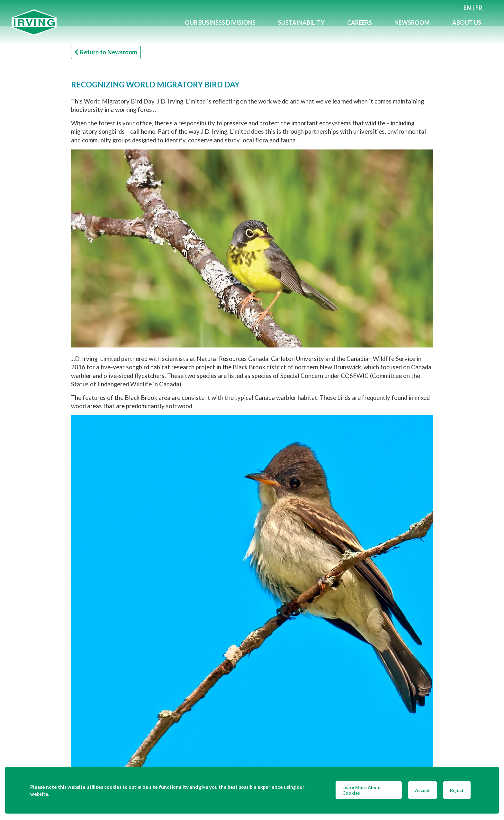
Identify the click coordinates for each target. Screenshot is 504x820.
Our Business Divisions (220, 23)
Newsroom (412, 23)
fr (479, 8)
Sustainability (301, 23)
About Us (467, 23)
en (467, 8)
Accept (423, 790)
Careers (360, 23)
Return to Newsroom (106, 52)
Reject (457, 790)
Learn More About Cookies (362, 790)
